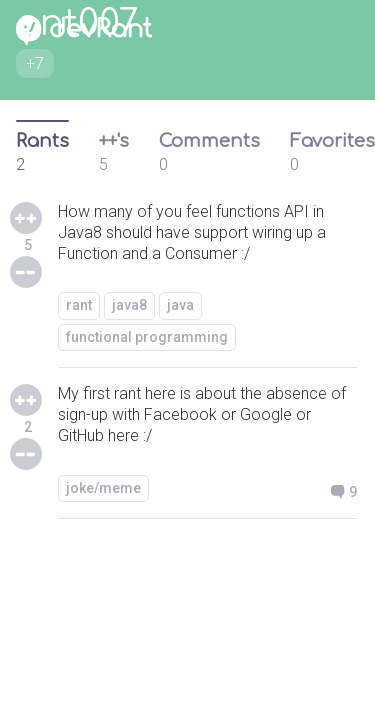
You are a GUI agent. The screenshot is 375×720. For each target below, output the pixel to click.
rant (79, 305)
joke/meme (103, 488)
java (180, 305)
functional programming (147, 337)
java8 (129, 305)
